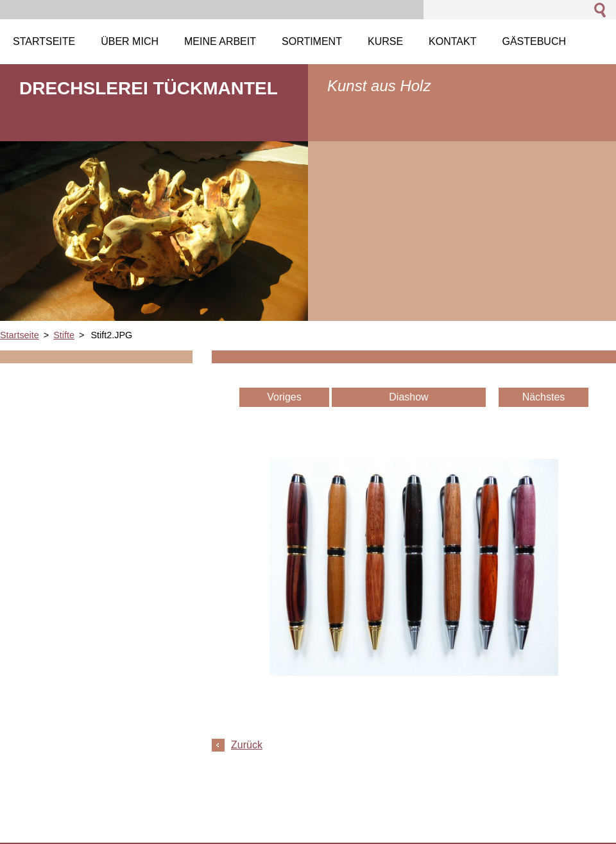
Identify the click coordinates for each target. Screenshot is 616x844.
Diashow (408, 397)
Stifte (64, 335)
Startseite (20, 335)
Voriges (284, 397)
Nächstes (544, 397)
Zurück (247, 745)
